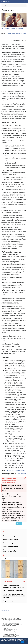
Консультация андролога (9, 481)
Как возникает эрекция (10, 543)
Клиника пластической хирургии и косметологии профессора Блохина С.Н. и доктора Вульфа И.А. (14, 508)
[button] (3, 569)
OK (22, 642)
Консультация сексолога (9, 483)
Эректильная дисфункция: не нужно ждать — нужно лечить (14, 551)
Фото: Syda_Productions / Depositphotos (12, 28)
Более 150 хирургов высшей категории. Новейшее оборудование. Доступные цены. (13, 497)
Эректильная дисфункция (11, 536)
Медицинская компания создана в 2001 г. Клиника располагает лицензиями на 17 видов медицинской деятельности (14, 517)
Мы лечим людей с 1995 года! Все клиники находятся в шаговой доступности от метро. (14, 489)
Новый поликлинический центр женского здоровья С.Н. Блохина (12, 503)
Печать (19, 524)
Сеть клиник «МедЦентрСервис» (12, 485)
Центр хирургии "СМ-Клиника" (11, 493)
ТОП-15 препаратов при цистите (13, 591)
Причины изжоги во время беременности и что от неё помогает (14, 586)
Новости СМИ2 (5, 610)
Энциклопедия (7, 1)
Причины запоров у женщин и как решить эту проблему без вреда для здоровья (14, 596)
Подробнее (17, 642)
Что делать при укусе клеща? (12, 601)
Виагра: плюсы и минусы (11, 547)
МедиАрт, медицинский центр (11, 514)
